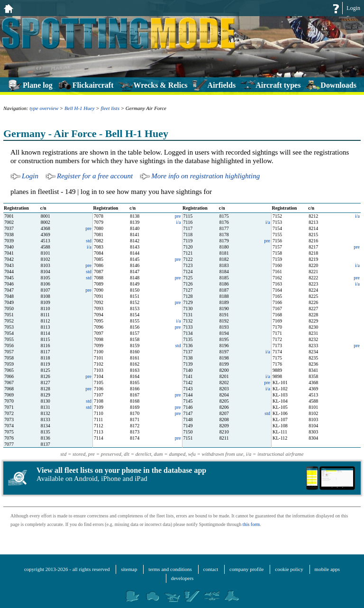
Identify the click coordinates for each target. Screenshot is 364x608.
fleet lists (110, 108)
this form (251, 524)
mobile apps (327, 569)
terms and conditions (170, 569)
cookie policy (289, 569)
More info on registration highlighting (205, 176)
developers (182, 578)
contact (211, 569)
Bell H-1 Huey (80, 108)
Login (353, 8)
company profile (246, 569)
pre (178, 216)
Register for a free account (95, 176)
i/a (357, 216)
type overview (44, 108)
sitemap (129, 569)
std (89, 241)
